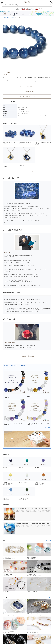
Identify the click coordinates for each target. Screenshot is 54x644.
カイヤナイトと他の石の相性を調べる (27, 356)
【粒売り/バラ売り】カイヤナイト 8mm (25, 143)
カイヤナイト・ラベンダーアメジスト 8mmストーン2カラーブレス (38, 423)
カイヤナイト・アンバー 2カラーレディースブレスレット (36, 395)
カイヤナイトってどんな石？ (27, 86)
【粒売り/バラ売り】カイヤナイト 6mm (9, 143)
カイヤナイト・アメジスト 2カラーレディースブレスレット (14, 423)
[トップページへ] (27, 3)
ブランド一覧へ (48, 597)
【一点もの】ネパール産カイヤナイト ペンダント (27, 164)
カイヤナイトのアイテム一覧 (27, 171)
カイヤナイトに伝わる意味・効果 (27, 91)
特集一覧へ (49, 540)
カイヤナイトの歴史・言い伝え (27, 96)
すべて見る (48, 427)
